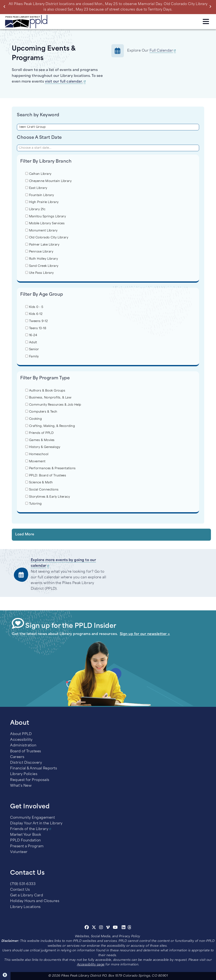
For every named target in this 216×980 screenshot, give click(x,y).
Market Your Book (26, 835)
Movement (35, 461)
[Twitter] (94, 928)
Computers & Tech (41, 412)
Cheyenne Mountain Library (48, 181)
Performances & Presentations (51, 468)
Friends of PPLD (39, 433)
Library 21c (35, 209)
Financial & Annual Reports (34, 769)
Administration (23, 746)
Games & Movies (40, 440)
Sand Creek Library (42, 266)
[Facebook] (87, 928)
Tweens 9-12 (36, 321)
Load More (25, 535)
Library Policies (24, 774)
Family (32, 356)
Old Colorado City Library (47, 237)
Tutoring (34, 504)
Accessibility (21, 740)
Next (211, 7)
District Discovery (26, 763)
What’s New (21, 786)
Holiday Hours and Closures (35, 901)
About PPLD (21, 734)
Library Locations (25, 907)
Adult (31, 342)
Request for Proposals (30, 780)
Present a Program (27, 846)
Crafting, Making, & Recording (50, 426)
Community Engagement (32, 818)
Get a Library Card (27, 896)
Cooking (34, 419)
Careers (17, 757)
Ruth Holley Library (42, 259)
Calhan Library (38, 174)
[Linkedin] (124, 928)
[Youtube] (115, 928)
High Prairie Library (42, 202)
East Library (36, 188)
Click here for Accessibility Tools (5, 975)
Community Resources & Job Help (53, 405)
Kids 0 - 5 (34, 307)
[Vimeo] (108, 928)
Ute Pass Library (40, 273)
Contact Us (20, 890)
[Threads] (130, 928)
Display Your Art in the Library (36, 824)
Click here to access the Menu (206, 21)
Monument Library (41, 230)
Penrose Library (39, 251)
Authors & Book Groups (45, 390)
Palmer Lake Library (42, 245)
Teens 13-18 (36, 328)
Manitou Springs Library (46, 216)
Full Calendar (161, 51)
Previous (5, 7)
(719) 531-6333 (23, 884)
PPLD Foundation (26, 841)
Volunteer (19, 852)
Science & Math (39, 482)
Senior (32, 349)
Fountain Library (40, 195)
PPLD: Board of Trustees (46, 475)
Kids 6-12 (34, 314)
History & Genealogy (43, 447)
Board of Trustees (26, 751)
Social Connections (42, 489)
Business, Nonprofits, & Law (48, 397)
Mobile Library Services (45, 223)
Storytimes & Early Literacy (48, 497)
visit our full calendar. (64, 82)
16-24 (31, 335)
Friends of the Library (29, 829)
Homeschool (37, 454)
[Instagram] (102, 928)
